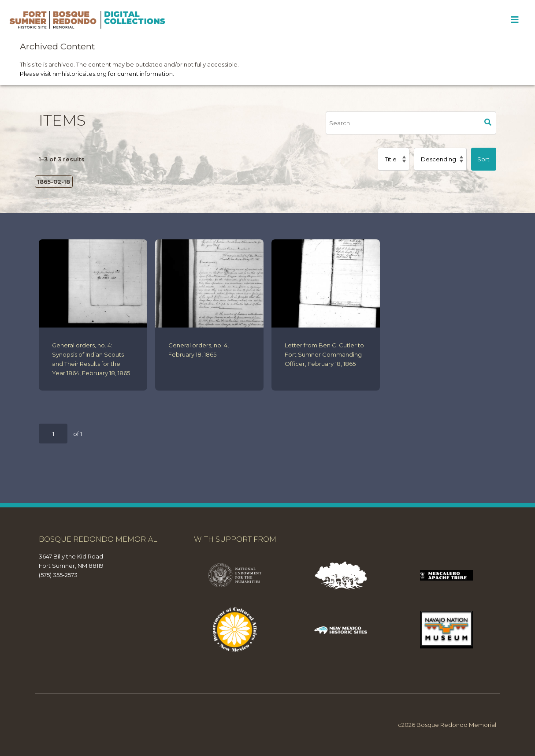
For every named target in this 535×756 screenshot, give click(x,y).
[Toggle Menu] (515, 20)
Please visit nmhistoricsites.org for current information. (97, 74)
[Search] (403, 123)
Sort (483, 159)
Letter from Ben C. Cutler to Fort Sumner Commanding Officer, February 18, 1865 (324, 354)
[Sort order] (440, 159)
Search (488, 123)
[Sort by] (394, 159)
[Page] (53, 434)
